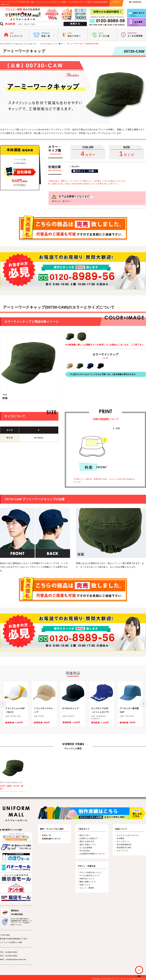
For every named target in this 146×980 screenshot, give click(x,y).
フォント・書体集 (87, 888)
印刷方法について (87, 879)
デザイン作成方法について (90, 872)
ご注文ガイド (84, 829)
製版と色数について (88, 882)
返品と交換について (88, 845)
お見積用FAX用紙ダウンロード (92, 854)
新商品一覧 (47, 835)
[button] (3, 704)
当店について (121, 829)
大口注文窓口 (85, 851)
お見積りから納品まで (89, 838)
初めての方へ (85, 835)
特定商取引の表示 (124, 848)
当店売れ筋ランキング (51, 839)
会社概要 (120, 838)
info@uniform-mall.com (16, 960)
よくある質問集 (86, 848)
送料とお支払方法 (87, 841)
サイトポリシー (123, 841)
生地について (85, 885)
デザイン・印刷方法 (87, 866)
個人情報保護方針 (124, 845)
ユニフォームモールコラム (128, 835)
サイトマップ (122, 851)
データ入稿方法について (89, 876)
